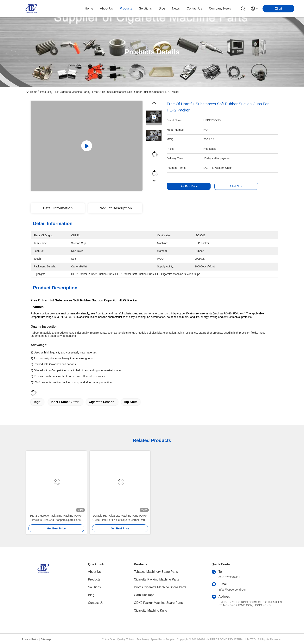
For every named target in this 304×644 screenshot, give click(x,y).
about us (106, 8)
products (126, 8)
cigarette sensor (101, 402)
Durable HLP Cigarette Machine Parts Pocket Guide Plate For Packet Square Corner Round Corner (120, 518)
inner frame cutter (65, 402)
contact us (194, 8)
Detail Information (58, 208)
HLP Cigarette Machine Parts (71, 92)
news (176, 8)
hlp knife (131, 402)
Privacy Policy (30, 639)
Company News (220, 8)
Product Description (115, 208)
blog (162, 8)
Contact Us (96, 603)
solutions (145, 8)
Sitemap (46, 639)
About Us (94, 572)
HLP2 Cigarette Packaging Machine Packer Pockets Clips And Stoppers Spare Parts (56, 518)
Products (45, 92)
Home (89, 8)
